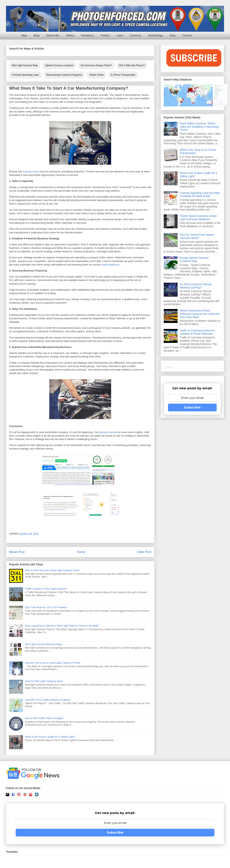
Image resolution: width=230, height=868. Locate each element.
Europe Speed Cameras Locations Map (194, 259)
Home (81, 552)
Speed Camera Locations (59, 65)
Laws (120, 35)
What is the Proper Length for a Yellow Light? (50, 737)
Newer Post (17, 552)
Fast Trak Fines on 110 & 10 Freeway (46, 607)
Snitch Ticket (96, 75)
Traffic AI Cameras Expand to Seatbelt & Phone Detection (197, 332)
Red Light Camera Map (25, 65)
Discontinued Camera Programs (64, 75)
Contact (187, 35)
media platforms (110, 265)
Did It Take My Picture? (132, 65)
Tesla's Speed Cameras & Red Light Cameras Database (198, 218)
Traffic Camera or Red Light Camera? (46, 589)
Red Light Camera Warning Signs (44, 644)
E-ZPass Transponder (123, 75)
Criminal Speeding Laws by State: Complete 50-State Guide (200, 195)
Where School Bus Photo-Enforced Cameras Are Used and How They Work (200, 314)
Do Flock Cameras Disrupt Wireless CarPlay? (196, 286)
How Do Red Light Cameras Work (44, 681)
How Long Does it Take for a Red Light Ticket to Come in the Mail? (62, 626)
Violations (87, 35)
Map (24, 35)
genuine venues (108, 432)
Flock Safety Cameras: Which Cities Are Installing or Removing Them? (199, 127)
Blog (37, 35)
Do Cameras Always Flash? (96, 65)
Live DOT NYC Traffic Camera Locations (48, 700)
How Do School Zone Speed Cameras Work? (197, 236)
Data (173, 35)
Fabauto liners (31, 172)
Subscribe (53, 35)
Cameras (136, 35)
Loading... (170, 367)
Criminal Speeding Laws (25, 75)
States (70, 35)
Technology (156, 35)
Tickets (105, 35)
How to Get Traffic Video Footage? (44, 718)
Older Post (144, 552)
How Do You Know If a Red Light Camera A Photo (53, 663)
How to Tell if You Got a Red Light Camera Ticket (52, 570)
